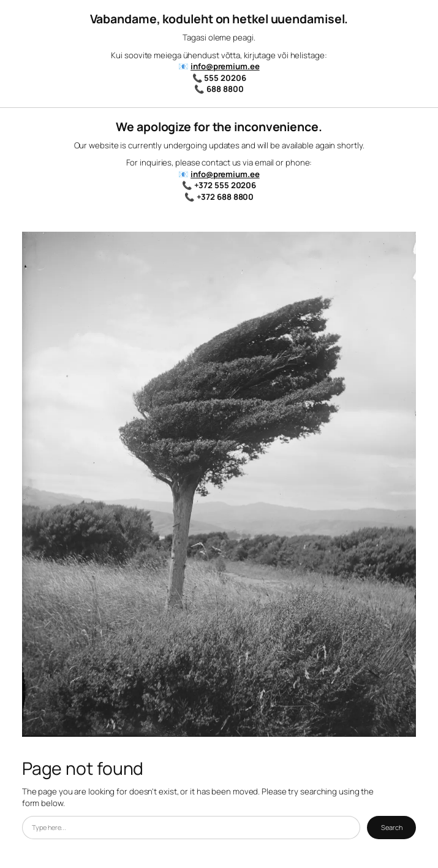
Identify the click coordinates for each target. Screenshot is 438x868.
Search (392, 827)
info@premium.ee (225, 66)
